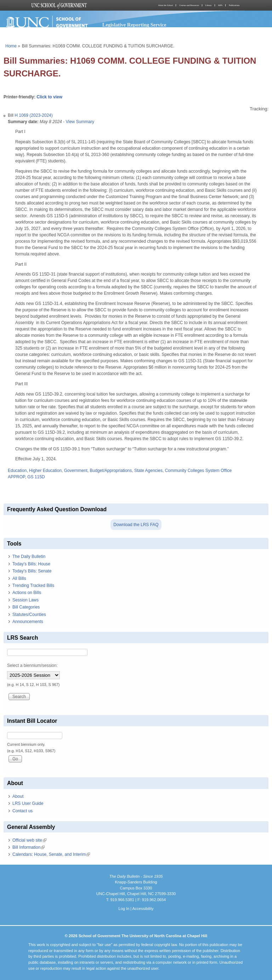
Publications (234, 5)
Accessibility (143, 909)
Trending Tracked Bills (33, 586)
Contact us (22, 811)
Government (76, 471)
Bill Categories (26, 607)
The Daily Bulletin (29, 557)
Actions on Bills (27, 593)
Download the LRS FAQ (136, 525)
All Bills (19, 578)
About (18, 796)
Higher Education (45, 471)
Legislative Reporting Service (134, 25)
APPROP (16, 477)
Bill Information (29, 847)
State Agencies (148, 471)
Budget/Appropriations (111, 471)
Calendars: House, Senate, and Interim (51, 854)
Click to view (49, 97)
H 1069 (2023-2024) (33, 115)
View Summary (80, 122)
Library (209, 5)
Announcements (28, 622)
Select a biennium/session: (32, 665)
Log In (124, 909)
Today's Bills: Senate (32, 571)
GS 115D (36, 477)
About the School (165, 5)
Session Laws (25, 600)
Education (17, 471)
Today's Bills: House (31, 564)
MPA (220, 5)
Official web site (29, 840)
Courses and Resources (189, 5)
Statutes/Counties (29, 615)
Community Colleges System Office (199, 471)
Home (11, 46)
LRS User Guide (28, 803)
